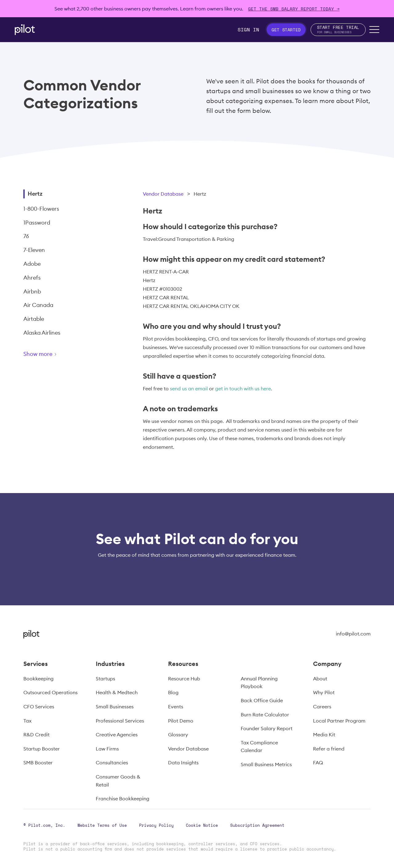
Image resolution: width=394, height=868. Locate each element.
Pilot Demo (181, 721)
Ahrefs (32, 278)
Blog (173, 692)
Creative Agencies (117, 735)
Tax (27, 721)
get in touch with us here (243, 388)
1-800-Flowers (41, 209)
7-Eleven (34, 250)
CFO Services (39, 707)
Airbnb (32, 291)
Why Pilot (324, 692)
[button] (374, 30)
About (320, 679)
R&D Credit (36, 735)
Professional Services (120, 721)
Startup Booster (42, 749)
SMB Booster (38, 762)
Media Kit (324, 735)
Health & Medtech (117, 692)
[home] (25, 30)
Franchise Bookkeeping (123, 798)
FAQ (318, 762)
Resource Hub (184, 679)
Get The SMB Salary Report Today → (294, 9)
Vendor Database (163, 194)
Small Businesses (115, 707)
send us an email (189, 388)
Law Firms (107, 749)
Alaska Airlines (42, 333)
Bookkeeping (38, 679)
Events (176, 707)
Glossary (178, 735)
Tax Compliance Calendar (259, 747)
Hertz (35, 194)
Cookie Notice (202, 825)
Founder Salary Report (267, 728)
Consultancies (112, 762)
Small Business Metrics (266, 764)
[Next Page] (62, 355)
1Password (37, 223)
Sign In (248, 30)
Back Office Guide (262, 700)
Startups (105, 679)
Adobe (32, 264)
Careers (322, 707)
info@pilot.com (353, 634)
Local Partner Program (339, 721)
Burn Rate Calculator (265, 715)
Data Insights (183, 762)
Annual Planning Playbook (259, 683)
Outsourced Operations (50, 692)
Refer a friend (329, 749)
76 (26, 236)
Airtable (34, 319)
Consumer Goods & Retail (118, 781)
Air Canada (38, 305)
